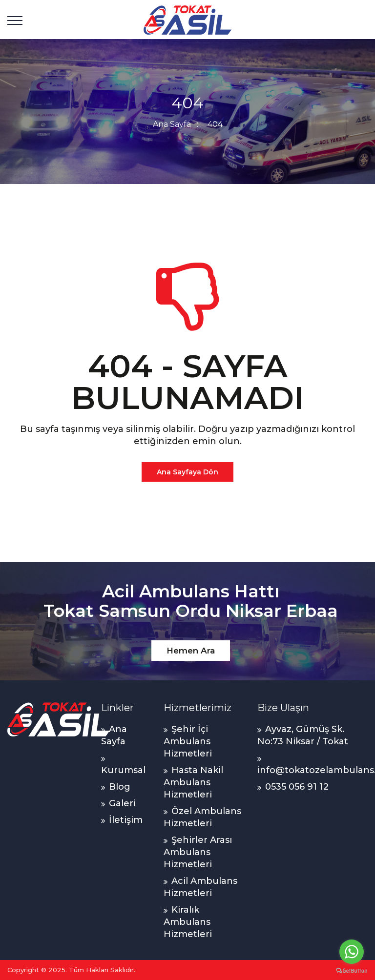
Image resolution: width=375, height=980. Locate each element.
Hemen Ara (191, 651)
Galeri (122, 803)
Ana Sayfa (172, 124)
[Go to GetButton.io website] (352, 970)
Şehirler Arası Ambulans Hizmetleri (198, 852)
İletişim (126, 820)
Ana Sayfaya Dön (187, 472)
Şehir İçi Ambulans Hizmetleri (188, 741)
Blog (120, 787)
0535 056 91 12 (297, 787)
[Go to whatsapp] (352, 952)
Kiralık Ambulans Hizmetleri (188, 922)
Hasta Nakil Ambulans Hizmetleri (193, 782)
